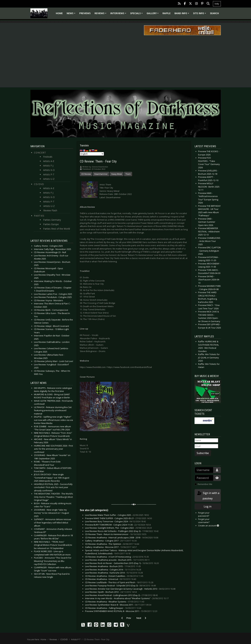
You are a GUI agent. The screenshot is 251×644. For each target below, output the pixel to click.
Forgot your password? (204, 514)
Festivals (48, 157)
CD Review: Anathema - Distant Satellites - (114, 576)
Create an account (209, 526)
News (71, 14)
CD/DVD (39, 184)
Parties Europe (51, 224)
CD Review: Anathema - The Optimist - (112, 544)
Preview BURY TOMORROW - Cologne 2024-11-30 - (118, 525)
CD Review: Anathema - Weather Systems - (115, 602)
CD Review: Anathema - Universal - (111, 579)
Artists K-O (49, 170)
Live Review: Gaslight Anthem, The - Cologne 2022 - (118, 528)
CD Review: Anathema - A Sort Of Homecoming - (117, 557)
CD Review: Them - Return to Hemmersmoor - (116, 534)
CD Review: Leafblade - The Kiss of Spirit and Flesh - (119, 582)
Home (59, 13)
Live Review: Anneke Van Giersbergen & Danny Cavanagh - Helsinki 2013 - (130, 589)
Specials (137, 14)
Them (128, 174)
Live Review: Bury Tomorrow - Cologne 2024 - (115, 521)
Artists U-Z (49, 179)
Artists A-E (49, 161)
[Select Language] (92, 154)
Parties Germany (52, 220)
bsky (217, 4)
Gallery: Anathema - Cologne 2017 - (111, 541)
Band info (182, 14)
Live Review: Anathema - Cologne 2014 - (113, 570)
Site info (200, 14)
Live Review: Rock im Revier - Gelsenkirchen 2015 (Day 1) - (122, 563)
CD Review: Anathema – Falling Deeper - (113, 608)
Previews (85, 13)
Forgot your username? (204, 521)
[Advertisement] (126, 61)
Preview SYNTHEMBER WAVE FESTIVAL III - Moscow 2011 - (121, 611)
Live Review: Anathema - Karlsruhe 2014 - (114, 573)
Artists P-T (49, 174)
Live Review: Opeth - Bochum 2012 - (111, 592)
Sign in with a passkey (208, 496)
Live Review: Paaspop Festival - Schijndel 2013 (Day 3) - (120, 585)
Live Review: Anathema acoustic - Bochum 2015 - (117, 560)
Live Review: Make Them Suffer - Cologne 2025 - (117, 515)
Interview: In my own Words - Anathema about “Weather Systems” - (127, 598)
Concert (40, 153)
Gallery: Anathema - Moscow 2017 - (111, 547)
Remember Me (205, 484)
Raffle (167, 13)
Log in (208, 506)
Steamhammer (101, 174)
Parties (39, 216)
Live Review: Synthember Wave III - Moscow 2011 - (118, 605)
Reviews (101, 14)
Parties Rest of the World (57, 229)
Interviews (119, 14)
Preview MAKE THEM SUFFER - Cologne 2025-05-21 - (118, 518)
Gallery (153, 14)
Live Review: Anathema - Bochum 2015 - (113, 566)
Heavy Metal (117, 174)
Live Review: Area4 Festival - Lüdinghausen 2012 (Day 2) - (121, 595)
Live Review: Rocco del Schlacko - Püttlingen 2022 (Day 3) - (122, 531)
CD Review (86, 174)
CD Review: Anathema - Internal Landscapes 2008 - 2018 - (122, 538)
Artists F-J (48, 166)
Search (214, 13)
